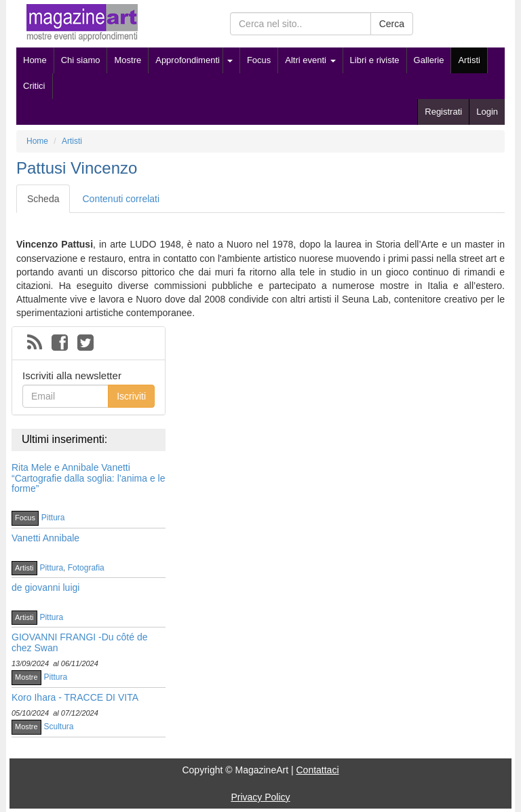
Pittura (53, 518)
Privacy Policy (260, 797)
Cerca (392, 24)
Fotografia (86, 568)
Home (35, 60)
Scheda (43, 199)
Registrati (443, 112)
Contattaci (317, 770)
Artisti (469, 60)
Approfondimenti (188, 60)
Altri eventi (310, 60)
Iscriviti (131, 396)
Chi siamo (81, 60)
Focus (259, 60)
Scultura (59, 727)
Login (487, 112)
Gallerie (429, 60)
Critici (34, 86)
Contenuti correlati (121, 199)
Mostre (128, 60)
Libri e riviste (375, 60)
